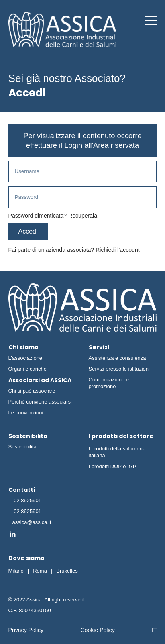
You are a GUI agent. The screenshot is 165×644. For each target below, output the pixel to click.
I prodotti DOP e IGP (113, 466)
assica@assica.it (32, 522)
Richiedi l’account (118, 250)
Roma (40, 571)
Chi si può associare (32, 391)
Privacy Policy (26, 630)
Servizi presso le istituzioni (119, 369)
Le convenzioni (26, 413)
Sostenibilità (22, 447)
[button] (151, 21)
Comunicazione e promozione (109, 383)
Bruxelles (67, 571)
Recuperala (83, 216)
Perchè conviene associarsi (40, 402)
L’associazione (25, 358)
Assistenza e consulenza (117, 358)
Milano (16, 571)
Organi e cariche (27, 369)
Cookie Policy (97, 630)
